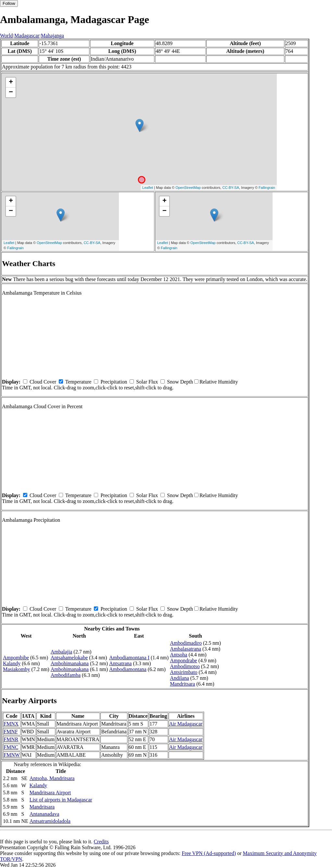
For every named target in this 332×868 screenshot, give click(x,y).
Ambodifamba (66, 675)
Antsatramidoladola (50, 821)
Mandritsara (182, 684)
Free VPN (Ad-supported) (209, 853)
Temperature (78, 382)
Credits (101, 842)
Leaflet (148, 188)
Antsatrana (120, 663)
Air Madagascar (186, 724)
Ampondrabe (184, 660)
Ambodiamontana (128, 669)
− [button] (11, 92)
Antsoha (179, 655)
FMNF (11, 732)
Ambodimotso (185, 666)
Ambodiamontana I (129, 658)
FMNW (12, 755)
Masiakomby (17, 669)
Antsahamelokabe (69, 658)
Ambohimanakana (70, 663)
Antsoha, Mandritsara (52, 778)
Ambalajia (62, 652)
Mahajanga (52, 36)
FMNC (11, 747)
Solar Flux (147, 382)
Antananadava (45, 814)
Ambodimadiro (186, 643)
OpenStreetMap (188, 188)
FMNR (11, 739)
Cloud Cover (43, 382)
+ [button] (11, 82)
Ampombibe (16, 658)
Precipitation (114, 382)
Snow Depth (180, 382)
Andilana (179, 678)
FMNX (11, 724)
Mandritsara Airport (50, 793)
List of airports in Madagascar (61, 800)
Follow (9, 3)
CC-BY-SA (231, 188)
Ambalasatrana (185, 649)
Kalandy (12, 663)
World (6, 36)
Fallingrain (267, 188)
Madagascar (27, 36)
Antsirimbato (184, 672)
